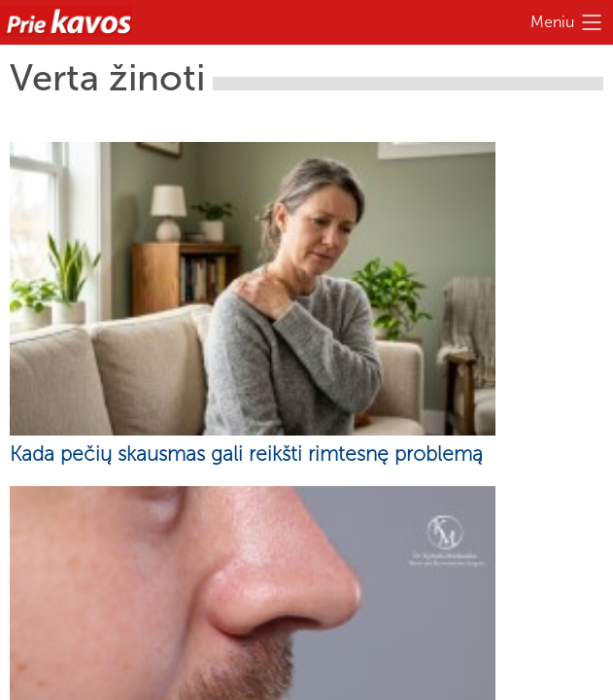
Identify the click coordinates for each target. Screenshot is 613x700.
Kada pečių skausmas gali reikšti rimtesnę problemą (246, 454)
